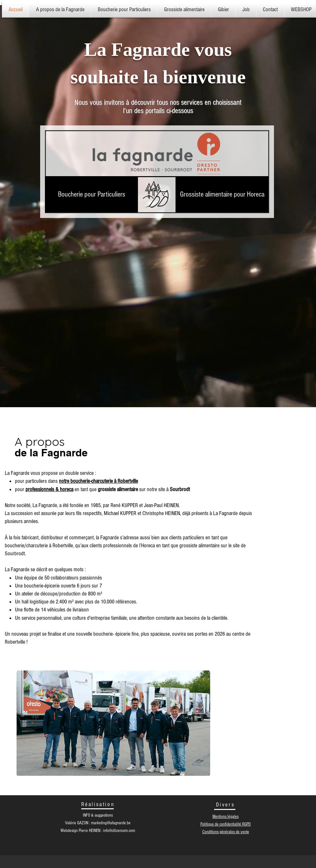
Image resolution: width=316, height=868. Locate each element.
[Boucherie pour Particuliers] (91, 194)
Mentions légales (226, 817)
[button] (184, 10)
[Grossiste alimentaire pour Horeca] (222, 194)
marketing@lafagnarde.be (111, 823)
